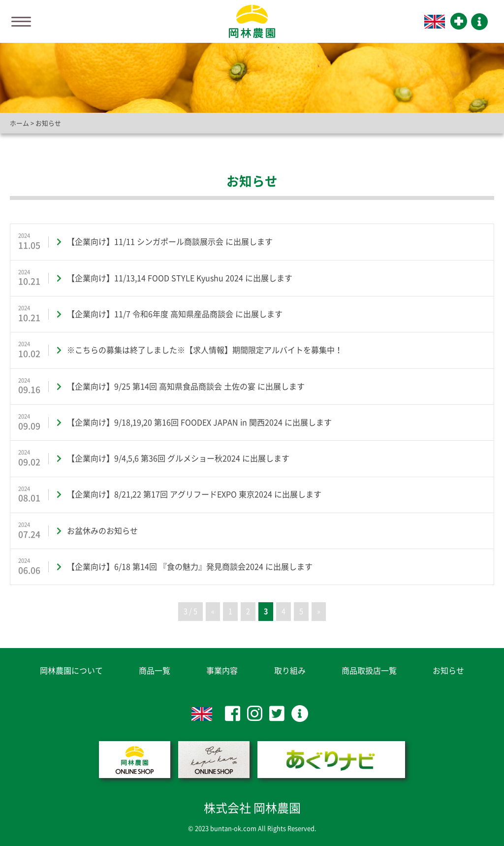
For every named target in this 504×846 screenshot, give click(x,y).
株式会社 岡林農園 (252, 808)
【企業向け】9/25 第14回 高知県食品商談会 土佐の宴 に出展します (186, 387)
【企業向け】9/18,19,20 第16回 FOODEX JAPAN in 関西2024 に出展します (199, 423)
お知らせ (448, 671)
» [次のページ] (319, 611)
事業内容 (222, 671)
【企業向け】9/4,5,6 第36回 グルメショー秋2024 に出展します (178, 458)
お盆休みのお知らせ (102, 531)
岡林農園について (71, 671)
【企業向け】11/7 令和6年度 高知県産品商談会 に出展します (175, 314)
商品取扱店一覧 (369, 671)
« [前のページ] (213, 611)
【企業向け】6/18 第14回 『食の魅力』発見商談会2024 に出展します (190, 567)
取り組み (290, 671)
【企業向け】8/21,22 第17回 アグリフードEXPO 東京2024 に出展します (194, 494)
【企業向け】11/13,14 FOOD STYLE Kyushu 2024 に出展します (180, 278)
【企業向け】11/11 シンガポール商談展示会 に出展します (170, 242)
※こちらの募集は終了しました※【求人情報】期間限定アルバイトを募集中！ (205, 350)
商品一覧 (155, 671)
